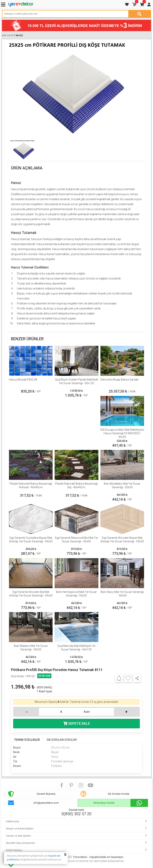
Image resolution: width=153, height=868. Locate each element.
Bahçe (19, 35)
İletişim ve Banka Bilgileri (20, 829)
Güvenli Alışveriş (46, 794)
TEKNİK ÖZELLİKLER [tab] (27, 740)
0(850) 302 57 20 (76, 814)
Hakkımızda (12, 821)
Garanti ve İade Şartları (18, 836)
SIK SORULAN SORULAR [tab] (62, 740)
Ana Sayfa (8, 35)
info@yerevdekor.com (46, 803)
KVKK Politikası (14, 850)
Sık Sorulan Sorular (119, 794)
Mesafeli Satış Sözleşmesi (21, 843)
